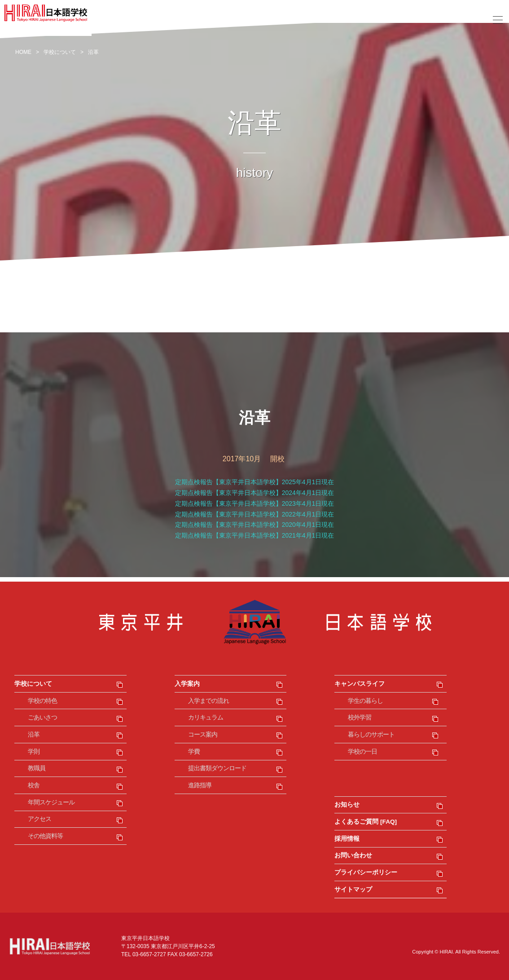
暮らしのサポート (371, 735)
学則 (34, 752)
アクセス (39, 819)
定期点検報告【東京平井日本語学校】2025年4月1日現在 (255, 482)
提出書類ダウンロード (217, 768)
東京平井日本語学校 (254, 622)
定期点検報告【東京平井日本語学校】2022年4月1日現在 (255, 514)
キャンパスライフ (360, 684)
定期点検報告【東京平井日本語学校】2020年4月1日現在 (255, 525)
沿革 (34, 735)
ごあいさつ (42, 717)
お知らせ (347, 805)
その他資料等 (45, 836)
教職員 (37, 768)
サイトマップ (353, 890)
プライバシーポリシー (366, 872)
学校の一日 (362, 752)
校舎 (34, 785)
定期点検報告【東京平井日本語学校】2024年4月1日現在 (255, 493)
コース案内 (203, 735)
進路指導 (200, 785)
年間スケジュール (51, 802)
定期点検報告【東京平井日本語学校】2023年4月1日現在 (255, 503)
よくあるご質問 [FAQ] (366, 822)
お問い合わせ (353, 855)
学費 (194, 752)
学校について (33, 684)
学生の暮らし (365, 701)
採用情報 (347, 839)
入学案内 (187, 684)
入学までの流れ (208, 701)
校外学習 (360, 717)
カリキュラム (206, 717)
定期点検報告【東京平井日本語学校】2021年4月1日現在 (255, 535)
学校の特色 (42, 701)
